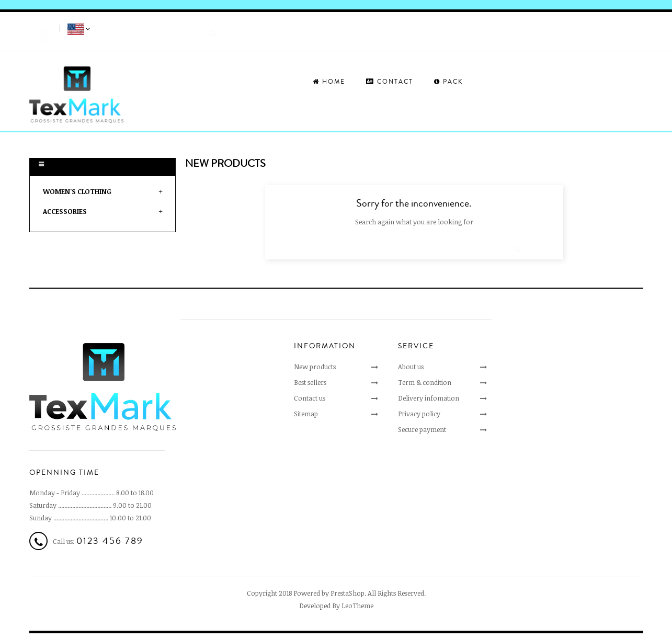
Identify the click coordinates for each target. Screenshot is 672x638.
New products (315, 367)
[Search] (160, 28)
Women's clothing (77, 191)
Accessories (65, 211)
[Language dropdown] (80, 30)
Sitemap (306, 414)
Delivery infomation (429, 398)
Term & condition (425, 382)
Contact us (310, 398)
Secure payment (422, 429)
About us (411, 367)
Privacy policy (419, 414)
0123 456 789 (110, 541)
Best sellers (310, 382)
